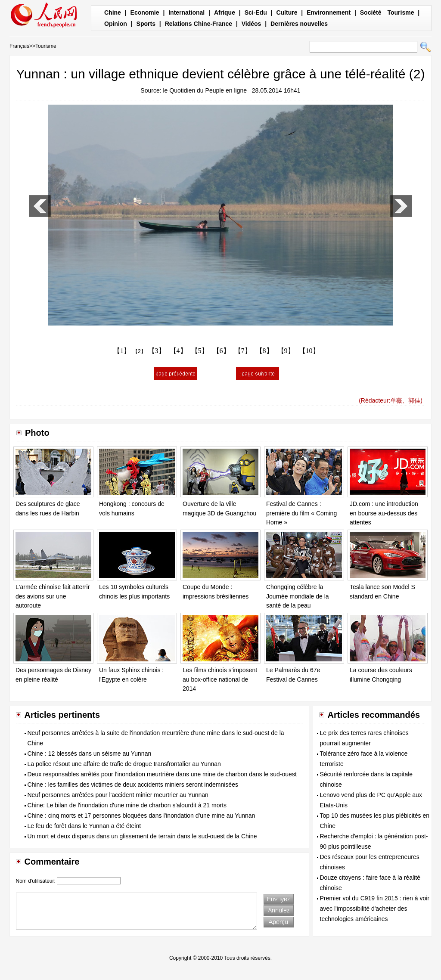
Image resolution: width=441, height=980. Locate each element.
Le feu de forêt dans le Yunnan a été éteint (84, 826)
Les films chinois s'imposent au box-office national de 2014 (220, 679)
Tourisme (401, 12)
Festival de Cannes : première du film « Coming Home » (301, 513)
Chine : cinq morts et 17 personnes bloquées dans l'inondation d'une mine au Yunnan (141, 816)
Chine (113, 12)
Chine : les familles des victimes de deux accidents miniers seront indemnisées (133, 785)
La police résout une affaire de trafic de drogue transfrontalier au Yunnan (124, 764)
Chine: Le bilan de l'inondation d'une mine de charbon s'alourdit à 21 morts (127, 805)
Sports (146, 24)
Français (19, 46)
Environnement (329, 12)
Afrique (225, 12)
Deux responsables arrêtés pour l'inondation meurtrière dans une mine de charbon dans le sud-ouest (162, 774)
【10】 (309, 351)
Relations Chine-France (199, 24)
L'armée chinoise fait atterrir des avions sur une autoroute (53, 596)
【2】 (139, 351)
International (186, 12)
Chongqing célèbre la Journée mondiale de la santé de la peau (298, 596)
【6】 (221, 351)
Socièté (371, 12)
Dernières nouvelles (299, 24)
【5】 (200, 351)
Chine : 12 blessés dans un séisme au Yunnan (90, 754)
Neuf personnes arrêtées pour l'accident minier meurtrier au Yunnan (118, 795)
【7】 (243, 351)
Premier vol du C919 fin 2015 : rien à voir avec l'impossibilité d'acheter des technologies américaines (375, 909)
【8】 (264, 351)
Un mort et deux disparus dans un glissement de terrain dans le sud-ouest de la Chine (142, 836)
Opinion (116, 24)
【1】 (122, 351)
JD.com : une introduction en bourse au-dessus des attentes (384, 513)
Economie (145, 12)
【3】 (157, 351)
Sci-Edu (256, 12)
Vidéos (252, 24)
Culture (287, 12)
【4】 (178, 351)
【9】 (286, 351)
